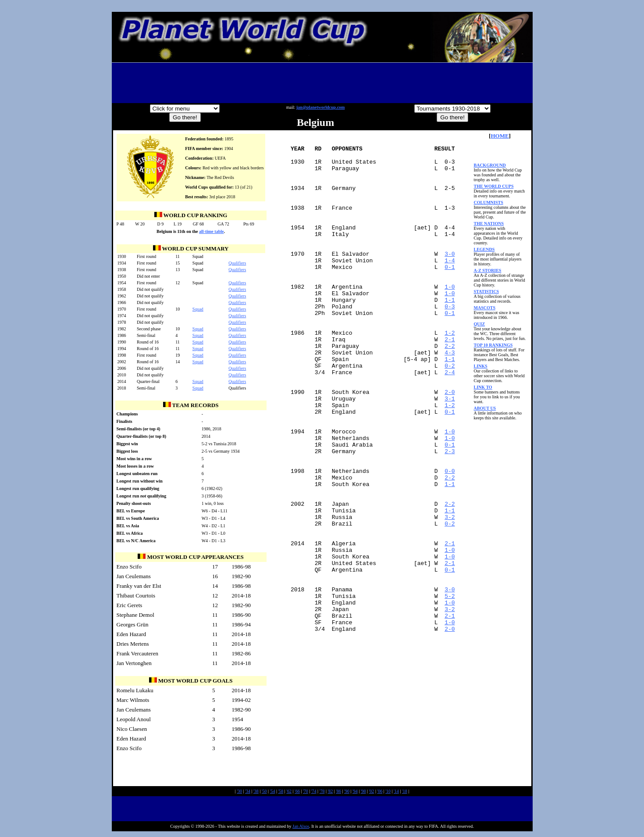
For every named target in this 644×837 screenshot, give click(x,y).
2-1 (450, 381)
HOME (500, 136)
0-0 (450, 539)
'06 (380, 793)
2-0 (450, 444)
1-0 (450, 318)
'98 (363, 793)
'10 (388, 793)
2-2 (450, 389)
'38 (256, 793)
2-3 (450, 515)
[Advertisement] (322, 83)
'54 (273, 793)
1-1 (450, 334)
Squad (198, 309)
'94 (355, 793)
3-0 (450, 279)
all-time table (211, 231)
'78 (322, 793)
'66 (297, 793)
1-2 (450, 373)
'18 (405, 793)
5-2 (450, 689)
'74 (314, 793)
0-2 (450, 413)
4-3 (450, 397)
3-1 (450, 452)
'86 (338, 793)
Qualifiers (237, 263)
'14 (396, 793)
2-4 (450, 421)
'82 (330, 793)
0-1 (450, 294)
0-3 (450, 342)
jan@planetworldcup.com (321, 107)
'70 (306, 793)
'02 (372, 793)
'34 (248, 793)
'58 (281, 793)
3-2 (450, 594)
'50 (264, 793)
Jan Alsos (301, 828)
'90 (347, 793)
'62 (289, 793)
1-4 (450, 286)
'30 (239, 793)
